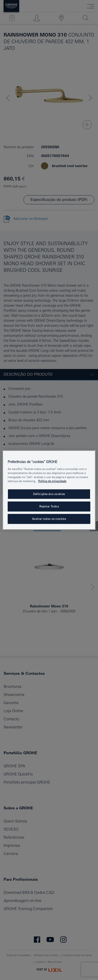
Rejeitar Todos (49, 506)
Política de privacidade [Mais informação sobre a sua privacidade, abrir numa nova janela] (52, 481)
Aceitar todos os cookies (49, 519)
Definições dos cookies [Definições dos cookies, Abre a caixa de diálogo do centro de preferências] (49, 494)
